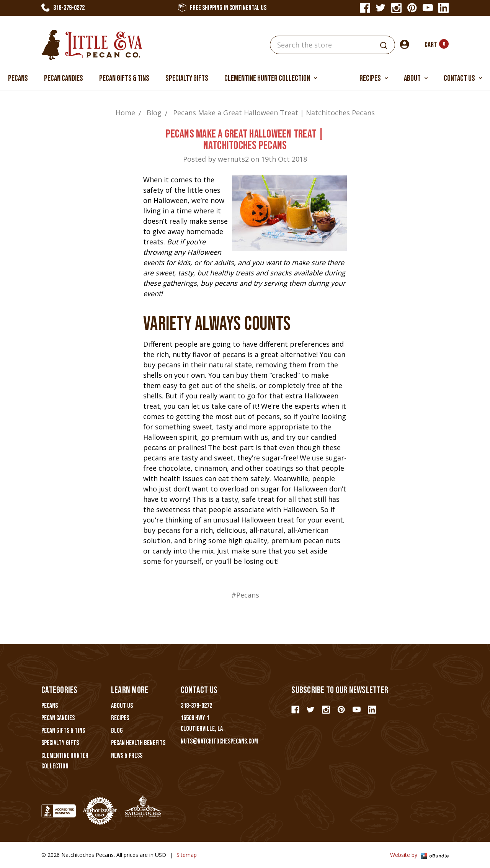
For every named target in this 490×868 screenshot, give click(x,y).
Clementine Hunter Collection (271, 78)
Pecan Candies (64, 78)
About (416, 78)
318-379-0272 (63, 8)
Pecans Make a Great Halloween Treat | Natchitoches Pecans (245, 140)
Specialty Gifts (187, 78)
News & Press (127, 756)
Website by (419, 855)
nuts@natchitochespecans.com (219, 741)
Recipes (374, 78)
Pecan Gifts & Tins (124, 78)
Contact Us (463, 78)
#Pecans (245, 595)
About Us (122, 706)
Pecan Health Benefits (138, 743)
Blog (117, 731)
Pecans (18, 78)
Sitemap (187, 855)
